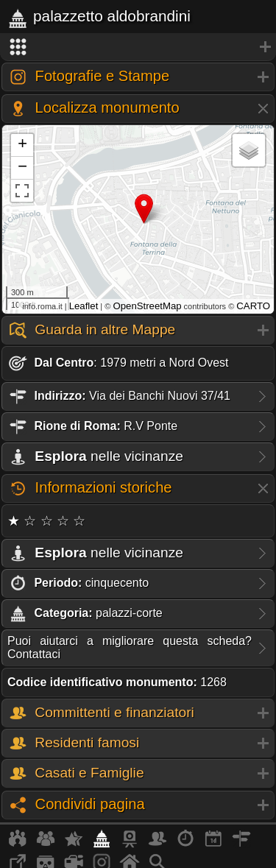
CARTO (253, 306)
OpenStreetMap (147, 306)
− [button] (22, 168)
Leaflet (84, 306)
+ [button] (22, 145)
